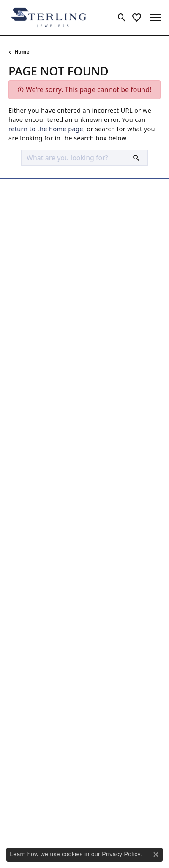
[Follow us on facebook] (17, 781)
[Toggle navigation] (155, 18)
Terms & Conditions (109, 825)
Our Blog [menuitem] (21, 627)
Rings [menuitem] (16, 402)
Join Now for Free (39, 734)
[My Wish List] (137, 18)
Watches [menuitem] (20, 434)
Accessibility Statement (84, 837)
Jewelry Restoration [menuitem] (36, 536)
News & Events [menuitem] (29, 616)
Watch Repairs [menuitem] (29, 569)
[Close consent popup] (156, 855)
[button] (84, 188)
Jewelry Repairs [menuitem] (30, 525)
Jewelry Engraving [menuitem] (34, 504)
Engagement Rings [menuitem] (35, 359)
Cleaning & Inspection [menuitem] (40, 472)
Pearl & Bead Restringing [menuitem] (44, 547)
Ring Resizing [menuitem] (27, 558)
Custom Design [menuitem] (30, 482)
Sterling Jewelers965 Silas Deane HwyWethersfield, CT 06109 (41, 215)
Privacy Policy (52, 825)
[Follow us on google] (57, 781)
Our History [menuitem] (25, 606)
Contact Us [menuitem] (24, 649)
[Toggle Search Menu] (122, 18)
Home (22, 52)
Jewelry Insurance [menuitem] (34, 515)
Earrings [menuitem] (20, 380)
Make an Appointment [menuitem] (40, 638)
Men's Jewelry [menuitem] (28, 423)
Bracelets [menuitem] (22, 412)
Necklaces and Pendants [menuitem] (43, 391)
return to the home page (46, 129)
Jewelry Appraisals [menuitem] (34, 493)
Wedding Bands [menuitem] (31, 369)
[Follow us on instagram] (37, 781)
